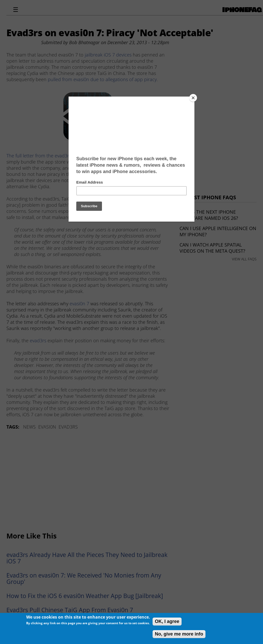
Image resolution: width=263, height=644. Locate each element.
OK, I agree (167, 621)
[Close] (193, 98)
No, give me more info (179, 634)
